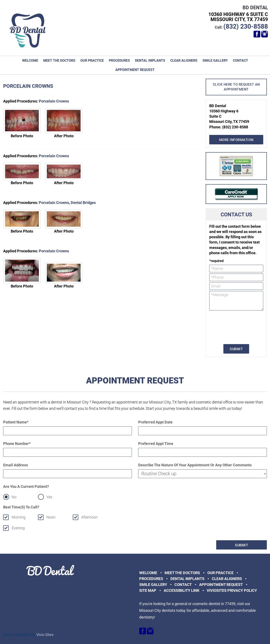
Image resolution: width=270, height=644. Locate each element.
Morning (19, 517)
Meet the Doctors (59, 61)
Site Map (148, 590)
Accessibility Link (182, 590)
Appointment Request (135, 70)
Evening (18, 528)
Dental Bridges (83, 203)
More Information (236, 140)
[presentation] (227, 327)
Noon (51, 517)
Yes (49, 497)
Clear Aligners (184, 61)
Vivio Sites (45, 635)
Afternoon (90, 517)
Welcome (30, 61)
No (14, 497)
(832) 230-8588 (246, 26)
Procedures (119, 61)
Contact (240, 61)
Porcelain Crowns (54, 101)
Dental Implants (150, 61)
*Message (236, 301)
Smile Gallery (215, 61)
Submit (236, 349)
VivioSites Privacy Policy (232, 590)
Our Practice (92, 61)
